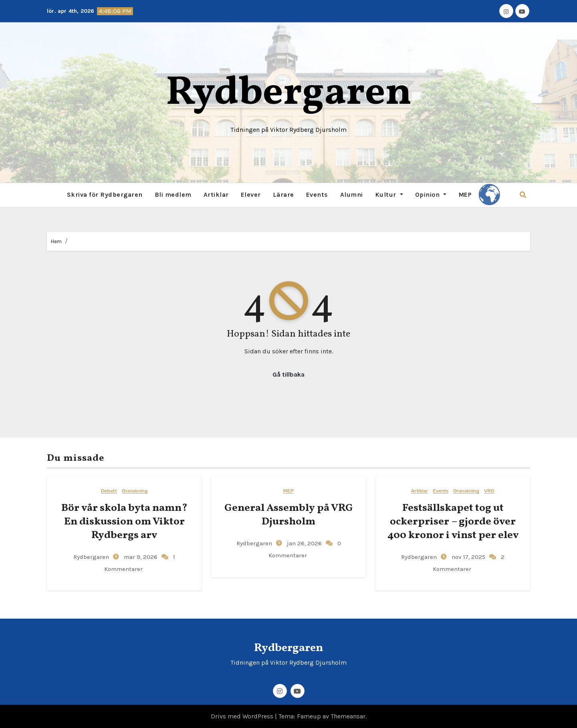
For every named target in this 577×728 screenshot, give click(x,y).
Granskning (135, 491)
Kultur (389, 195)
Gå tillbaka (288, 374)
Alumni (352, 195)
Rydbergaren (289, 94)
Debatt (109, 491)
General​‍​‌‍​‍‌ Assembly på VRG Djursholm (289, 515)
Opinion (431, 195)
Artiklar (216, 195)
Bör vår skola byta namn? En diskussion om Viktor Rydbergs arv (124, 522)
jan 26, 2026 (304, 543)
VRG (489, 491)
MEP (465, 195)
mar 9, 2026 (140, 557)
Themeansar (348, 716)
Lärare (283, 195)
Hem (56, 241)
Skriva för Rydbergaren (105, 195)
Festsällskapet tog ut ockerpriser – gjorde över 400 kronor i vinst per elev (453, 522)
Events (317, 195)
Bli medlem (173, 195)
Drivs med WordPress (243, 716)
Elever (251, 195)
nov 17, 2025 (468, 557)
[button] (523, 195)
